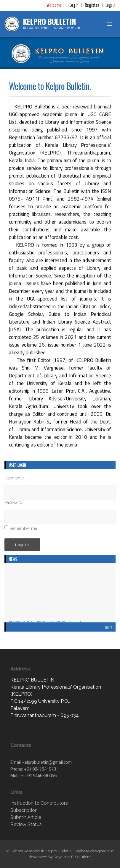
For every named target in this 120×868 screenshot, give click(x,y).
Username (14, 479)
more (109, 627)
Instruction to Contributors (39, 803)
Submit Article (26, 817)
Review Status (26, 824)
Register (92, 5)
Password (13, 504)
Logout (111, 5)
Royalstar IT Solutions (72, 857)
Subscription (24, 810)
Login (74, 5)
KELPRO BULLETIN (50, 22)
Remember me (23, 530)
